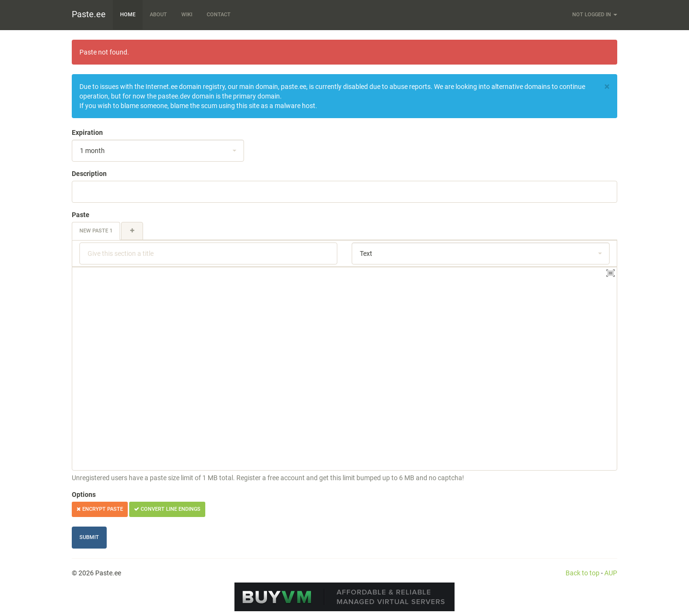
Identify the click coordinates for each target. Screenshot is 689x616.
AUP (611, 573)
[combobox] (158, 151)
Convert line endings (167, 509)
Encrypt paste (100, 509)
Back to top (583, 573)
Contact (219, 15)
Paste (81, 215)
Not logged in (595, 15)
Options (84, 495)
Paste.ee (89, 14)
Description (89, 174)
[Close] (607, 87)
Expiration (87, 132)
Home (128, 15)
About (158, 15)
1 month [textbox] (92, 151)
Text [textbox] (366, 253)
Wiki (187, 15)
